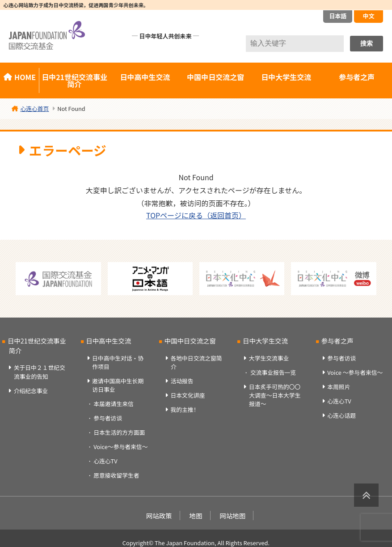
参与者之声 (357, 77)
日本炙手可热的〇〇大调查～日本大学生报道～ (275, 395)
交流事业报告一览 (273, 372)
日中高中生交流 (145, 77)
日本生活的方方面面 (119, 432)
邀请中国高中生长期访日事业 (118, 385)
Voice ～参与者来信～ (355, 372)
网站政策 (159, 515)
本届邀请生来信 (114, 404)
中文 (368, 16)
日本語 (338, 16)
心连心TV (105, 461)
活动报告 (182, 381)
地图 (196, 515)
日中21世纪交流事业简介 (74, 81)
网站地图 (233, 515)
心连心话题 (341, 415)
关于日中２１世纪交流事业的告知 (40, 372)
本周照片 (339, 387)
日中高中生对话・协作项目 (118, 362)
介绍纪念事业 (31, 391)
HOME (25, 77)
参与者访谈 (108, 418)
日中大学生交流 (286, 77)
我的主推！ (185, 409)
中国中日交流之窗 (215, 77)
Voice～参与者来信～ (120, 447)
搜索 (367, 43)
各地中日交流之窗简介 (196, 362)
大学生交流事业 (269, 358)
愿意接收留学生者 (116, 475)
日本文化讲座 (188, 395)
